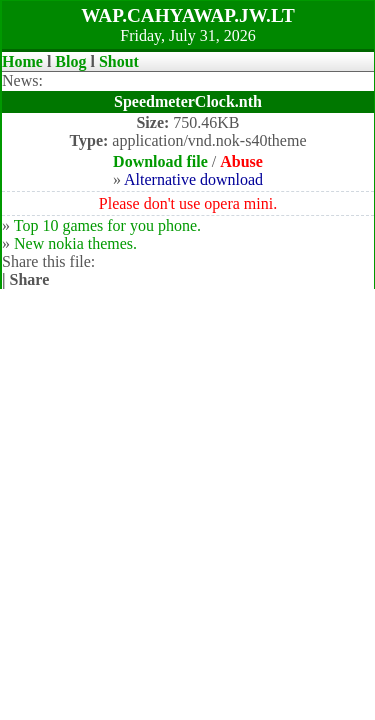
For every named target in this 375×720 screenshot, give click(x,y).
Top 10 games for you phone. (107, 225)
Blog (70, 61)
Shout (119, 61)
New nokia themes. (75, 243)
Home (22, 61)
